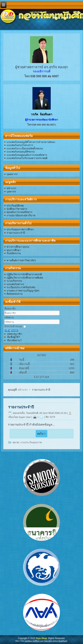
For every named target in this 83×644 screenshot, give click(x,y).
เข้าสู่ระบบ (11, 330)
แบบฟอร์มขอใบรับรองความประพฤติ (27, 158)
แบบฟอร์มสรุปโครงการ (20, 145)
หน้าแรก (11, 188)
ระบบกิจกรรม (14, 281)
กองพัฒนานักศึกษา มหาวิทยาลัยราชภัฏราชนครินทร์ (46, 641)
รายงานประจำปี (16, 233)
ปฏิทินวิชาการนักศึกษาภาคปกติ (24, 274)
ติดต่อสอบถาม (15, 294)
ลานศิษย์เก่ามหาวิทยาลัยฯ (21, 260)
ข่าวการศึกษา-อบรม (18, 247)
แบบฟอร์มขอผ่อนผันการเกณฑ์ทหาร (27, 155)
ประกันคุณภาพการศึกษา (20, 229)
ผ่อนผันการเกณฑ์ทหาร (20, 212)
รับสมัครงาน (14, 253)
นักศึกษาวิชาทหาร (17, 209)
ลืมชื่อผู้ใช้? (14, 337)
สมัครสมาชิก (14, 334)
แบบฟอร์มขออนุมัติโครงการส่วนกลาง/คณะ (31, 142)
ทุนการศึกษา (14, 250)
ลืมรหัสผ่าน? (14, 340)
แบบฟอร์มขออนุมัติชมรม (21, 152)
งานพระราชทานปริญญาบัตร (23, 291)
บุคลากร (11, 191)
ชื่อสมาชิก (10, 309)
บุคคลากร (12, 174)
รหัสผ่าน (9, 317)
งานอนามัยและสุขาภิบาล (21, 215)
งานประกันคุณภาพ (31, 442)
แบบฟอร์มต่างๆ (15, 284)
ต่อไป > (41, 434)
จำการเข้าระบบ (13, 326)
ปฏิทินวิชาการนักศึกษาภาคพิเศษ (25, 278)
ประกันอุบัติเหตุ (15, 206)
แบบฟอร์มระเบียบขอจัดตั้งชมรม (25, 148)
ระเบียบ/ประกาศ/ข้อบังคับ (21, 287)
